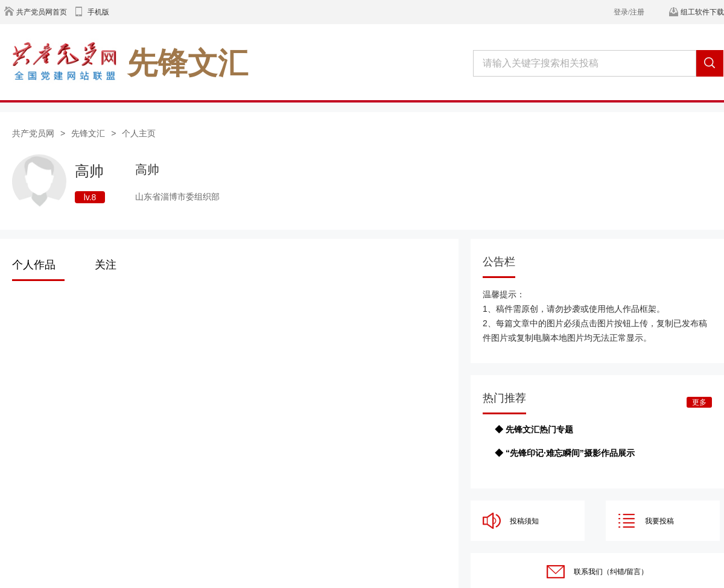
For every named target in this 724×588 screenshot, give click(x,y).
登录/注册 (629, 12)
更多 (699, 402)
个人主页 (139, 133)
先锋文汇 (88, 133)
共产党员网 (33, 133)
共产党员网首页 (42, 12)
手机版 (98, 12)
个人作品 (34, 265)
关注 (106, 265)
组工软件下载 (702, 12)
